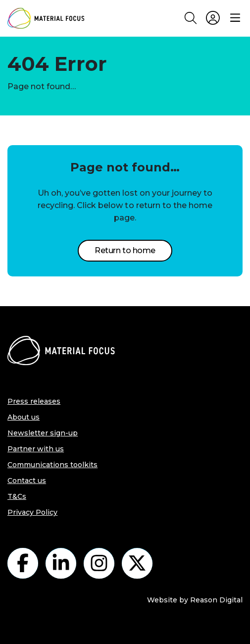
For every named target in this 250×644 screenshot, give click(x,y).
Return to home (125, 250)
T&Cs (17, 496)
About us (24, 417)
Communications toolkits (52, 465)
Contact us (27, 481)
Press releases (34, 401)
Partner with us (36, 449)
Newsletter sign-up (43, 433)
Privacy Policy (32, 512)
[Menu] (235, 18)
